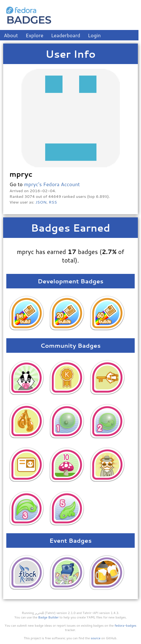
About (11, 35)
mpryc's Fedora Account (52, 184)
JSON (41, 202)
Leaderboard (66, 35)
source (96, 638)
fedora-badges (125, 625)
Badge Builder (48, 617)
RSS (53, 202)
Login (94, 35)
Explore (34, 35)
